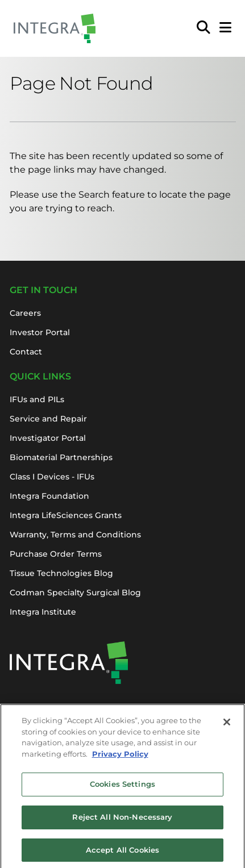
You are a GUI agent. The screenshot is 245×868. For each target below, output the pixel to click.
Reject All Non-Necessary (122, 820)
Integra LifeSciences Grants (66, 515)
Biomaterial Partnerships (61, 457)
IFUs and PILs (37, 399)
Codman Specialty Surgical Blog (75, 592)
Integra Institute (43, 612)
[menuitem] (204, 28)
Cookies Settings (122, 788)
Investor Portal (40, 332)
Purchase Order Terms (56, 554)
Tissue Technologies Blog (61, 573)
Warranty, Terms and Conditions (75, 535)
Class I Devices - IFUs (52, 477)
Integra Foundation (49, 496)
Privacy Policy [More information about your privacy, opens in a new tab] (120, 757)
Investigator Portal (48, 438)
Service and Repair (48, 419)
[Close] (227, 726)
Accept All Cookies (122, 853)
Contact (26, 352)
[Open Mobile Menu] (225, 28)
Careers (25, 313)
